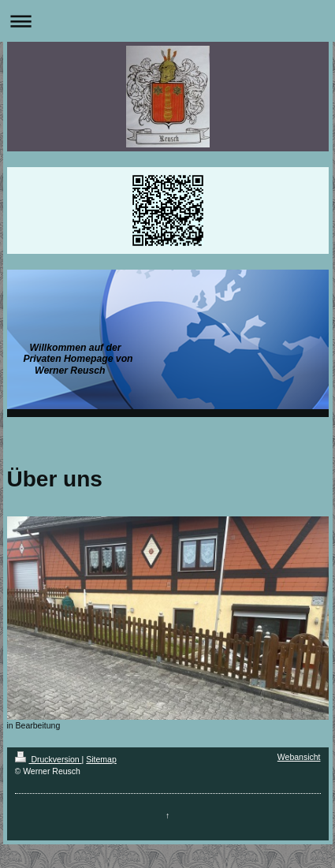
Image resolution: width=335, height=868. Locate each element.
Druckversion (48, 759)
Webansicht (299, 757)
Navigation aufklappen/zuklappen (167, 21)
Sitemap (101, 759)
